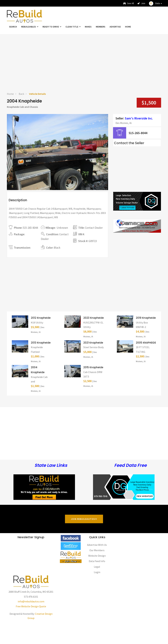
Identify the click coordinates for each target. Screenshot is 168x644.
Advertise (115, 27)
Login (97, 592)
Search (13, 27)
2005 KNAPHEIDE (146, 362)
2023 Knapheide (94, 338)
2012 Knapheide (41, 338)
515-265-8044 (138, 133)
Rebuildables (30, 27)
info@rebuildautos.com (31, 621)
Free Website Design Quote (31, 626)
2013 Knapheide (41, 362)
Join (141, 3)
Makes (88, 27)
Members (101, 27)
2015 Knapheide (93, 387)
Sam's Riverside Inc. (139, 118)
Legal (97, 586)
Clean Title (73, 27)
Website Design (97, 575)
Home (128, 27)
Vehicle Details (37, 94)
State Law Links (51, 485)
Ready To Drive (52, 27)
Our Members (97, 570)
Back (21, 94)
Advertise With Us (97, 565)
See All (129, 3)
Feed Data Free (130, 485)
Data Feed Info (97, 581)
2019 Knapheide (146, 338)
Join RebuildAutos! (84, 539)
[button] (155, 3)
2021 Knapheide (93, 362)
